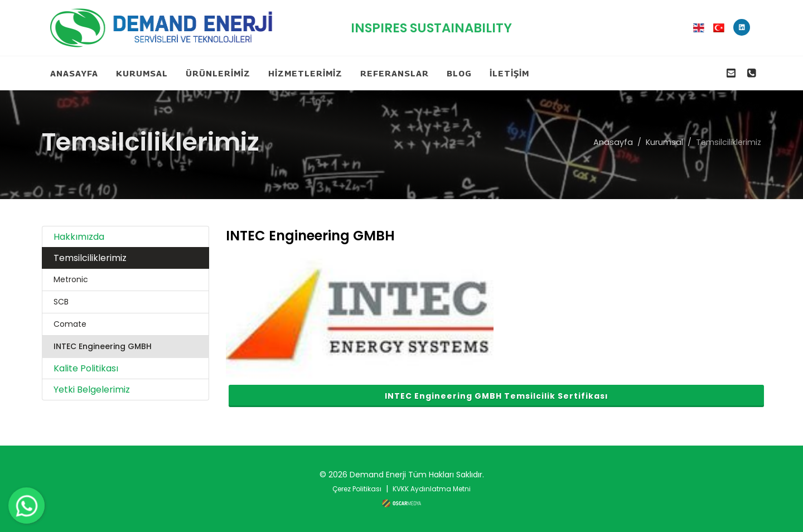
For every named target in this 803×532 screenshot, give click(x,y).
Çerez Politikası (357, 489)
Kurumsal (664, 142)
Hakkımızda (79, 237)
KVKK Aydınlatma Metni (432, 489)
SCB (61, 302)
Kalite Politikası (86, 368)
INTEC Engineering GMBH (103, 346)
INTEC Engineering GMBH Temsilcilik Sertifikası (497, 396)
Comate (70, 324)
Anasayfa (613, 142)
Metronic (71, 279)
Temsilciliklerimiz (90, 258)
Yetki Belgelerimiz (92, 390)
